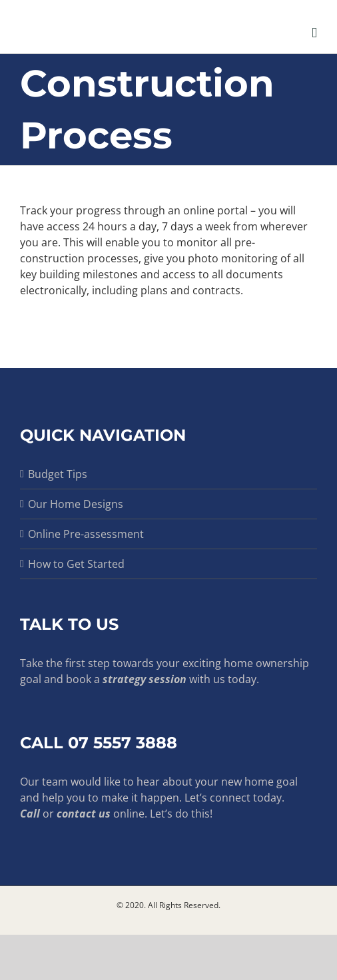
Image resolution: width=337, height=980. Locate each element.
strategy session (145, 679)
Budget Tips (58, 474)
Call (30, 814)
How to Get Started (76, 564)
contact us (84, 814)
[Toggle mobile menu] (314, 33)
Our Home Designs (76, 504)
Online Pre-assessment (86, 534)
